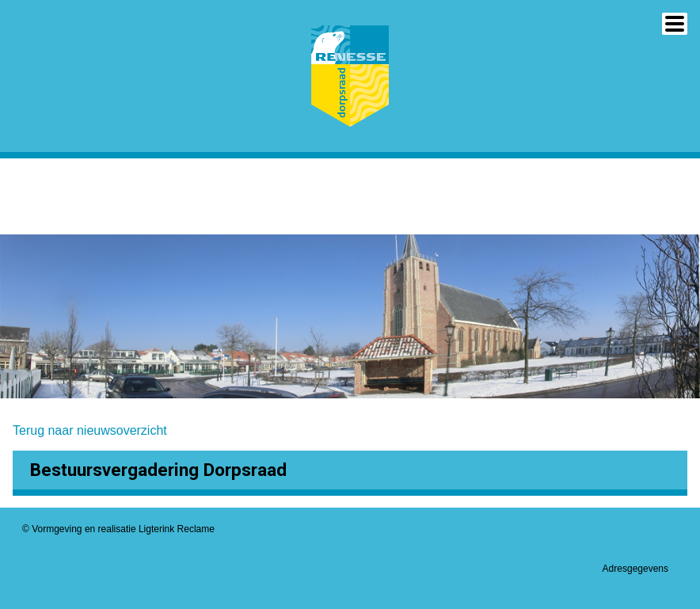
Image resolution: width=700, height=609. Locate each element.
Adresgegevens (635, 569)
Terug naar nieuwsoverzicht (90, 430)
